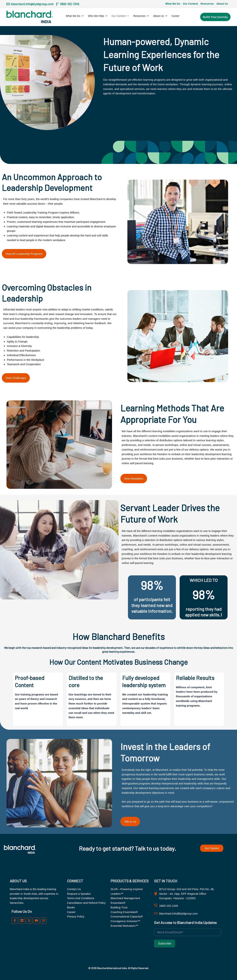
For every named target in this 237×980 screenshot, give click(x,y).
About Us (222, 4)
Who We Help (98, 16)
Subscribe (165, 943)
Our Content (191, 4)
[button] (215, 17)
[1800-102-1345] (67, 4)
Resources (207, 4)
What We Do (173, 4)
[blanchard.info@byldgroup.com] (30, 4)
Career (175, 16)
